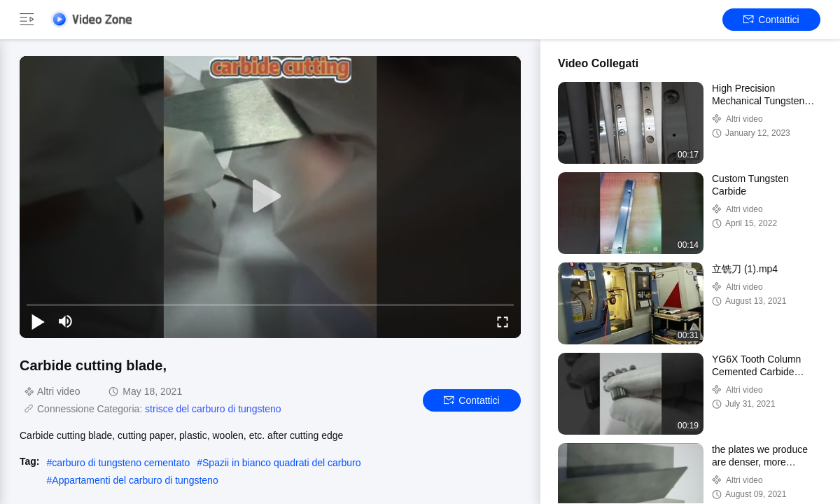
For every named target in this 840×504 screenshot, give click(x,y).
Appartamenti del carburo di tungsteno (135, 480)
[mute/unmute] (66, 321)
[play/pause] (38, 321)
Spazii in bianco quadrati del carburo (281, 463)
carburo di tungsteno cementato (121, 463)
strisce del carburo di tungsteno (213, 409)
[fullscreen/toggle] (503, 321)
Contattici (771, 20)
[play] (270, 197)
